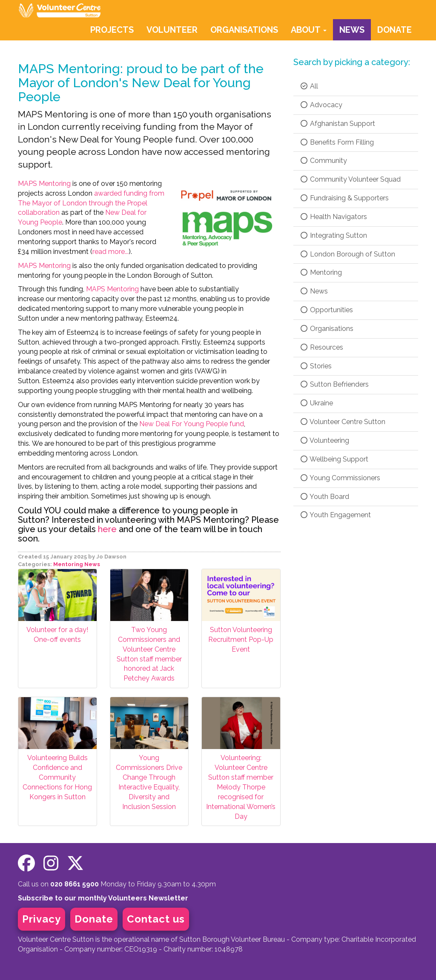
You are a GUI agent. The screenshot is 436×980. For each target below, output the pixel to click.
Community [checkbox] (323, 161)
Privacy (42, 919)
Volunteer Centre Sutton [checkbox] (343, 422)
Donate (94, 919)
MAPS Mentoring (44, 184)
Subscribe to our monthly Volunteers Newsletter (103, 898)
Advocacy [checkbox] (321, 105)
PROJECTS (112, 30)
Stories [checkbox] (316, 366)
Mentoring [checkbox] (321, 272)
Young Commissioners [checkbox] (340, 478)
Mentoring (68, 564)
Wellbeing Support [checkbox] (334, 459)
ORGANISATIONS (244, 30)
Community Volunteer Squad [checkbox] (350, 179)
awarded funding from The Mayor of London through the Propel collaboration (91, 203)
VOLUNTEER (172, 30)
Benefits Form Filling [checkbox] (337, 142)
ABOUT (309, 30)
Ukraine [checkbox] (316, 403)
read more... (110, 252)
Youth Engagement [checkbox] (335, 515)
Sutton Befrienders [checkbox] (334, 384)
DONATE (394, 30)
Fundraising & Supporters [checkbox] (344, 198)
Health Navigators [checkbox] (333, 217)
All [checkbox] (309, 86)
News (92, 564)
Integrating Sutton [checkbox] (333, 235)
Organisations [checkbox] (327, 329)
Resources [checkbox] (321, 347)
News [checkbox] (314, 291)
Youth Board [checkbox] (324, 497)
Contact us (156, 919)
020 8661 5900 (75, 884)
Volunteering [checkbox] (324, 440)
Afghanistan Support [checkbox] (337, 124)
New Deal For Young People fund (192, 424)
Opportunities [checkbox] (326, 310)
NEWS (352, 30)
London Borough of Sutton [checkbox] (347, 254)
